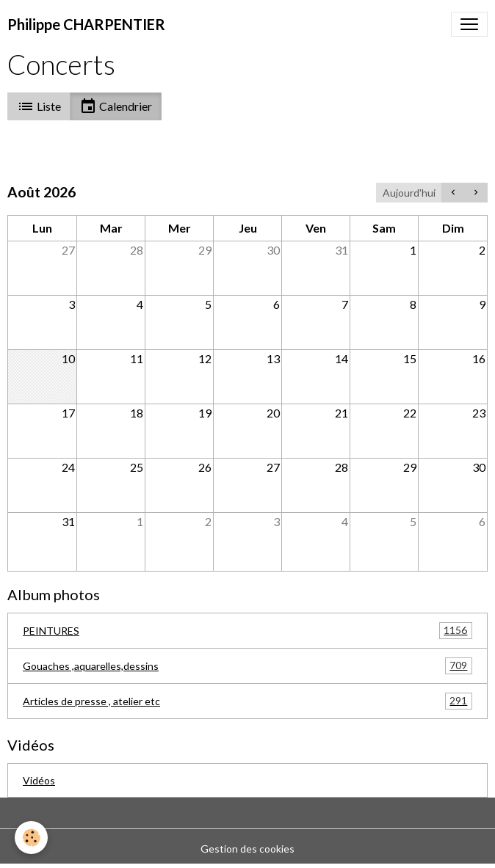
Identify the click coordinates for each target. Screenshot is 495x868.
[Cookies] (31, 838)
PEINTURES (247, 631)
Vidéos (39, 780)
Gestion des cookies (247, 849)
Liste (39, 106)
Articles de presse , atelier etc (247, 701)
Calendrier (116, 106)
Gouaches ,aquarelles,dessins (247, 666)
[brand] (86, 24)
